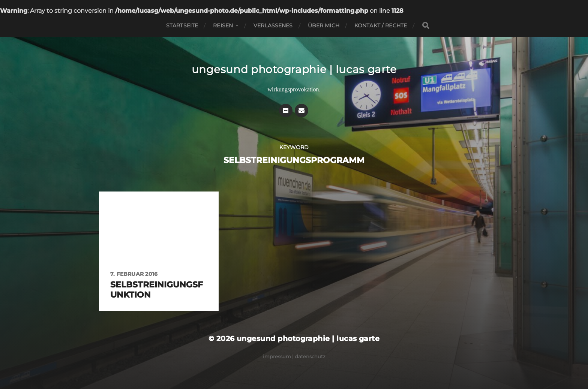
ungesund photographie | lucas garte (294, 69)
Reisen (223, 25)
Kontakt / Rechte (381, 25)
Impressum (277, 356)
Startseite (182, 25)
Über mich (324, 25)
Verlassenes (273, 25)
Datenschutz (310, 356)
